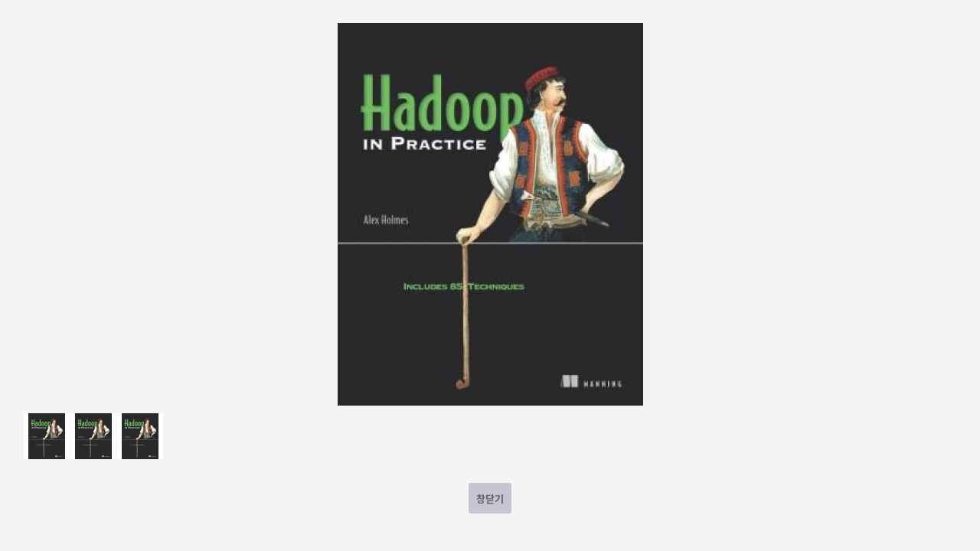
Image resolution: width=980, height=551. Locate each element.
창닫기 (490, 499)
